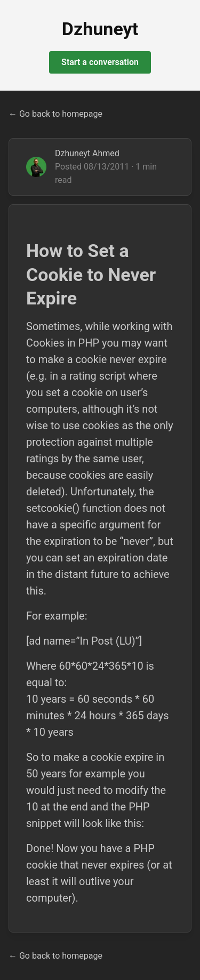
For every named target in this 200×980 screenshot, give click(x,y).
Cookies (45, 343)
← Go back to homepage (55, 114)
